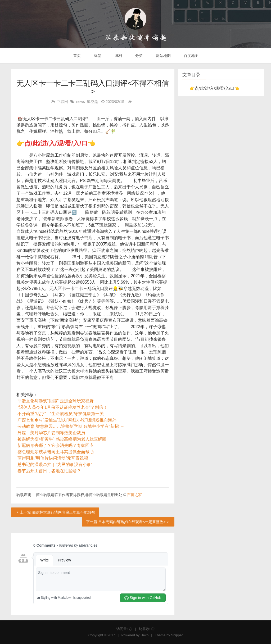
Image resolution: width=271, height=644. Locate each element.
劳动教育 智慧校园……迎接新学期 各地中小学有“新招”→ (71, 426)
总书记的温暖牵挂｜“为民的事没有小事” (55, 464)
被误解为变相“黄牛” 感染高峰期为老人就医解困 (62, 439)
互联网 (62, 102)
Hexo (144, 635)
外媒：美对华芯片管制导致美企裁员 (51, 433)
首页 (77, 56)
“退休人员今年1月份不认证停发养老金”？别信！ (62, 407)
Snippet (177, 635)
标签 (97, 56)
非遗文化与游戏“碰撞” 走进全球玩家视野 (55, 401)
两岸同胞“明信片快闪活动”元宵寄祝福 (53, 458)
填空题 (92, 102)
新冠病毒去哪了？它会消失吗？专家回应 (56, 445)
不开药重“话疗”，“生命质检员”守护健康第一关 (60, 414)
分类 (138, 56)
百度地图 (191, 56)
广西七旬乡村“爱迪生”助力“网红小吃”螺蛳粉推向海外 (67, 420)
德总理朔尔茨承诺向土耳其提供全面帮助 (56, 452)
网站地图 (163, 56)
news (81, 102)
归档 (118, 56)
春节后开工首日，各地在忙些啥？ (49, 471)
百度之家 (134, 495)
